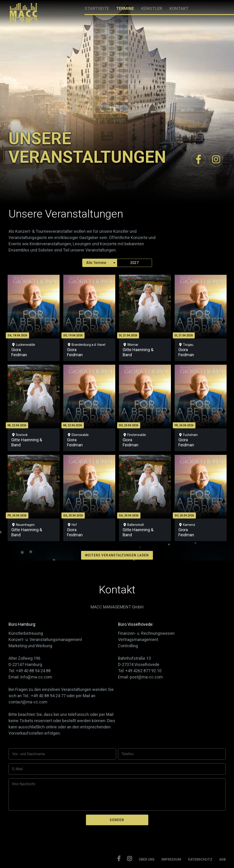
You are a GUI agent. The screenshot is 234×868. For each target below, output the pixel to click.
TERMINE (125, 8)
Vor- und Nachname (29, 754)
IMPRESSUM (171, 859)
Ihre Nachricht (24, 784)
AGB (222, 859)
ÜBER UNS (147, 859)
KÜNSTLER (152, 8)
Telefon (128, 754)
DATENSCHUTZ (200, 859)
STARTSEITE (97, 8)
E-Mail (17, 769)
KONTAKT (179, 8)
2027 (134, 263)
